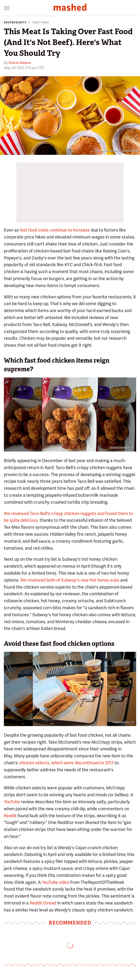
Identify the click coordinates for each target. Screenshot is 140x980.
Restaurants (15, 22)
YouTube (12, 802)
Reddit (10, 816)
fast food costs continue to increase (55, 230)
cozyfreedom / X (123, 722)
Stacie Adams (20, 63)
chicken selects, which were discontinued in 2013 (66, 763)
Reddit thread (43, 903)
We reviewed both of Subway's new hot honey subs (70, 580)
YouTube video (56, 882)
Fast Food (41, 22)
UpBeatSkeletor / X (121, 448)
